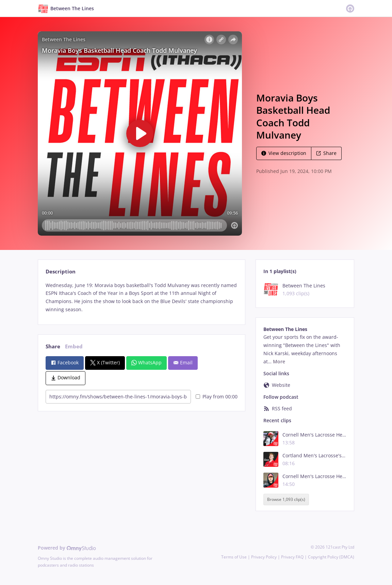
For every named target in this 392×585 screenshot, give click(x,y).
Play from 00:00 (217, 397)
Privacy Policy (264, 557)
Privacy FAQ (292, 557)
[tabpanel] (141, 297)
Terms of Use (234, 557)
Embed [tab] (74, 346)
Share (326, 153)
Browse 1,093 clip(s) (286, 499)
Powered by (67, 548)
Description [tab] (61, 272)
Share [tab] (53, 346)
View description (284, 153)
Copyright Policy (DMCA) (331, 557)
